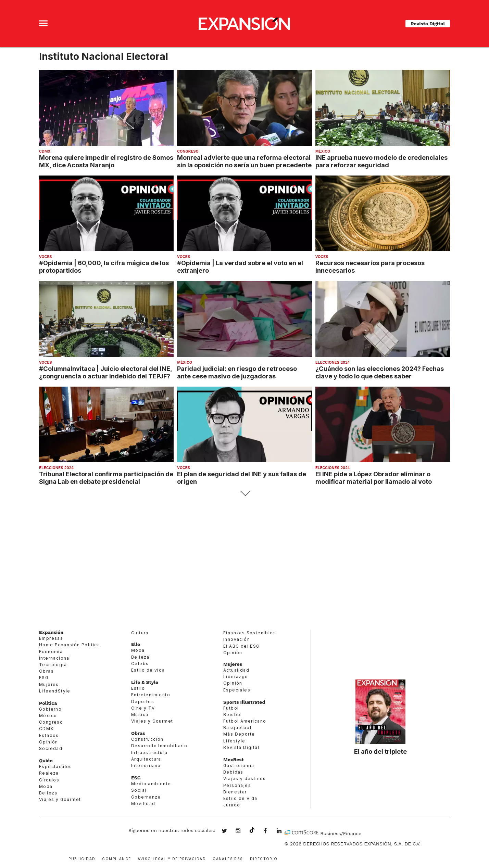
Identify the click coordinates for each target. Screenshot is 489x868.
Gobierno (50, 709)
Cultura (140, 633)
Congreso (188, 151)
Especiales (237, 690)
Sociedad (51, 748)
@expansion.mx (252, 830)
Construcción (147, 739)
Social (139, 790)
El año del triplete (380, 751)
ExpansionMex (271, 831)
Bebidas (233, 772)
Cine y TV (143, 708)
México (323, 151)
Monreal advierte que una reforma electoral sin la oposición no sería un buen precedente (244, 161)
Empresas (51, 638)
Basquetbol (237, 728)
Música (140, 715)
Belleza (48, 793)
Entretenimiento (151, 695)
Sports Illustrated (244, 702)
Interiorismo (146, 766)
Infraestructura (149, 753)
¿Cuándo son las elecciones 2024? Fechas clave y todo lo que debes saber (380, 372)
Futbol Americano (245, 721)
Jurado (232, 805)
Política (48, 703)
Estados (49, 735)
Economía (51, 652)
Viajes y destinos (245, 779)
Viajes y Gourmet (60, 799)
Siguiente (245, 494)
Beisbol (233, 715)
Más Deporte (239, 734)
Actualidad (236, 670)
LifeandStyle (55, 691)
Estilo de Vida (240, 798)
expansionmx (229, 831)
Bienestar (235, 792)
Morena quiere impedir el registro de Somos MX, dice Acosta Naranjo (106, 161)
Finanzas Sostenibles (250, 633)
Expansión (51, 632)
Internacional (55, 658)
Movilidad (143, 804)
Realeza (49, 773)
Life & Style (145, 682)
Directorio (264, 858)
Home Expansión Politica (70, 645)
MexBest (234, 760)
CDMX (45, 151)
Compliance (116, 858)
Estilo (138, 688)
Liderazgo (236, 677)
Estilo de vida (148, 670)
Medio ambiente (151, 784)
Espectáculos (56, 767)
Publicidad (82, 858)
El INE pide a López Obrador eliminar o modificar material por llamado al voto (374, 478)
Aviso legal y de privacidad (172, 858)
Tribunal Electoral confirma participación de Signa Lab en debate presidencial (106, 478)
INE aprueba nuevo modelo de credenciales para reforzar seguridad (381, 161)
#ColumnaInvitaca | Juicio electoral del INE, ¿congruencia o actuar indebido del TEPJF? (105, 372)
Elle (136, 644)
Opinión (49, 742)
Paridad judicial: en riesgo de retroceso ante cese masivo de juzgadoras (237, 372)
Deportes (143, 702)
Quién (46, 761)
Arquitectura (146, 759)
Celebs (140, 664)
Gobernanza (146, 797)
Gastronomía (239, 766)
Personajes (237, 785)
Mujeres (49, 684)
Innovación (237, 639)
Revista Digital (428, 24)
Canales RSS (228, 858)
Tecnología (53, 665)
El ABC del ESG (242, 646)
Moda (46, 786)
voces (46, 257)
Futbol (231, 708)
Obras (46, 671)
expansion (284, 831)
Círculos (49, 780)
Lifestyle (234, 741)
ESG (44, 678)
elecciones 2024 (333, 362)
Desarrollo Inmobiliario (159, 746)
